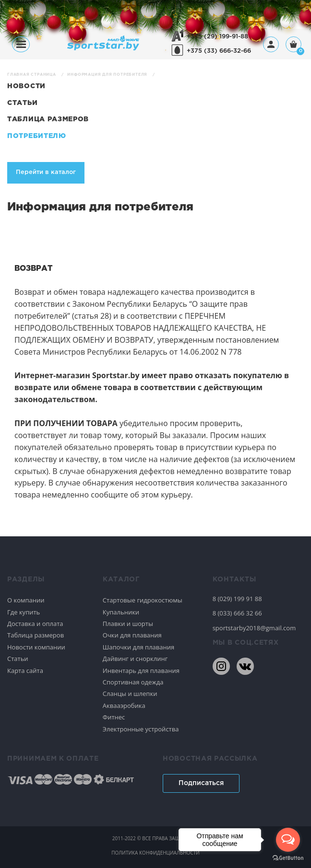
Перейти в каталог (46, 172)
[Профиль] (271, 44)
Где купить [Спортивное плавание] (24, 612)
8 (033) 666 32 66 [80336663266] (237, 613)
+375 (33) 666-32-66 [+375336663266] (219, 51)
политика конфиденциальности (155, 853)
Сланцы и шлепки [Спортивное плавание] (130, 694)
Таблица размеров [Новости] (48, 119)
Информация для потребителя (108, 75)
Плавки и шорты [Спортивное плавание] (128, 624)
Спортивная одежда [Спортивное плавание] (133, 682)
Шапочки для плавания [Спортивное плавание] (138, 647)
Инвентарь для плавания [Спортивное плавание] (141, 671)
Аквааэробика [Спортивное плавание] (124, 706)
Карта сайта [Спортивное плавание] (25, 671)
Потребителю (37, 136)
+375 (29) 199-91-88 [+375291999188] (217, 37)
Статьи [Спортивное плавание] (18, 659)
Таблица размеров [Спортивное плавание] (36, 635)
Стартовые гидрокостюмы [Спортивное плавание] (143, 600)
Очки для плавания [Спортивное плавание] (132, 635)
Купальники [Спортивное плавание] (121, 612)
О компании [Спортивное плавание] (26, 600)
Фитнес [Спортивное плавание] (114, 717)
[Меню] (21, 44)
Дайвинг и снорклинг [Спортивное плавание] (135, 659)
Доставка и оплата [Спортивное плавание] (35, 624)
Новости (26, 86)
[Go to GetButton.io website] (288, 858)
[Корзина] (293, 45)
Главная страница (32, 75)
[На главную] (103, 48)
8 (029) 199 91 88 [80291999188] (237, 599)
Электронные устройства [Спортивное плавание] (141, 729)
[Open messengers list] (288, 840)
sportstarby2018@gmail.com (254, 628)
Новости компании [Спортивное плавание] (36, 647)
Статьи (22, 103)
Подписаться (201, 783)
